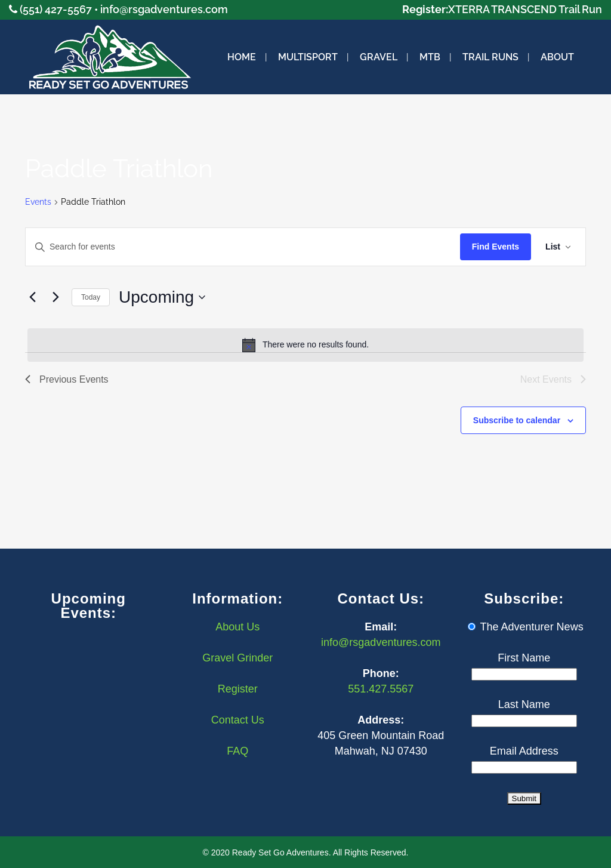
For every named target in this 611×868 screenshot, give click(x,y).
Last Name (524, 704)
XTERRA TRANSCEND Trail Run (525, 9)
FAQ (237, 751)
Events (38, 202)
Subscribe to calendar (517, 420)
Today (91, 297)
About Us (237, 627)
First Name (524, 658)
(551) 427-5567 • (60, 9)
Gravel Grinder (237, 658)
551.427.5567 (381, 689)
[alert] (305, 345)
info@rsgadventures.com (164, 9)
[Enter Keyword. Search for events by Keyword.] (243, 247)
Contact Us (238, 720)
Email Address (524, 751)
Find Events (496, 247)
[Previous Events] (32, 297)
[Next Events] (55, 297)
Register (238, 689)
